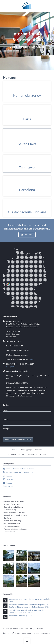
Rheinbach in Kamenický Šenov (21, 616)
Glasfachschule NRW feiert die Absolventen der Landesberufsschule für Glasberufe (26, 611)
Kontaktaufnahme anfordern (18, 439)
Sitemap (17, 633)
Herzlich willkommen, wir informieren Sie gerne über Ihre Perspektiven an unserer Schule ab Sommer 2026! (29, 606)
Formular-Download (16, 454)
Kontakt (43, 454)
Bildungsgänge (26, 450)
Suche (7, 633)
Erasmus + (28, 235)
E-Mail (7, 419)
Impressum (26, 633)
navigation (5, 6)
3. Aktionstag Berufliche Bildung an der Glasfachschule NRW (29, 600)
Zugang (32, 359)
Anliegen (7, 429)
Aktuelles (38, 450)
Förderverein (32, 454)
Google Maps (11, 367)
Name (7, 410)
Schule (15, 450)
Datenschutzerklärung (41, 633)
